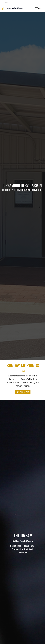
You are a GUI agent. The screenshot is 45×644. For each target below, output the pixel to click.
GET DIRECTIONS (23, 392)
